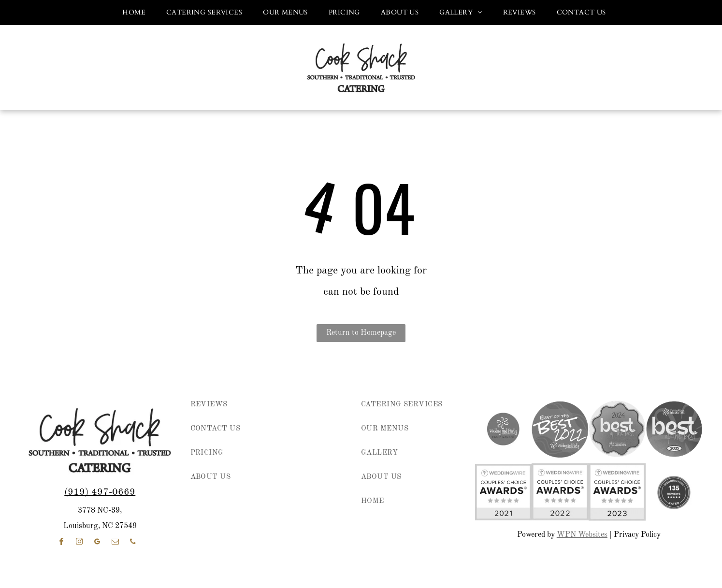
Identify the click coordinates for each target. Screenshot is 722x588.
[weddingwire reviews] (674, 492)
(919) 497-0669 (100, 492)
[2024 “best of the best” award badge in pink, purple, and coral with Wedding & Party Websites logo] (617, 429)
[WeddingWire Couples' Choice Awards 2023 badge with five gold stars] (617, 492)
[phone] (133, 543)
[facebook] (61, 543)
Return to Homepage (361, 333)
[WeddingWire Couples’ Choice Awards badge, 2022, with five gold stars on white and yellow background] (560, 492)
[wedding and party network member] (504, 429)
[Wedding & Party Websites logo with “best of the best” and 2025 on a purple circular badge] (674, 429)
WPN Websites (582, 535)
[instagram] (79, 543)
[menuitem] (131, 13)
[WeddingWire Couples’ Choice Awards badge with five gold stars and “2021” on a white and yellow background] (504, 492)
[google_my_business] (97, 543)
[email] (115, 543)
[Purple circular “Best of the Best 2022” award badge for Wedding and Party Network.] (560, 429)
